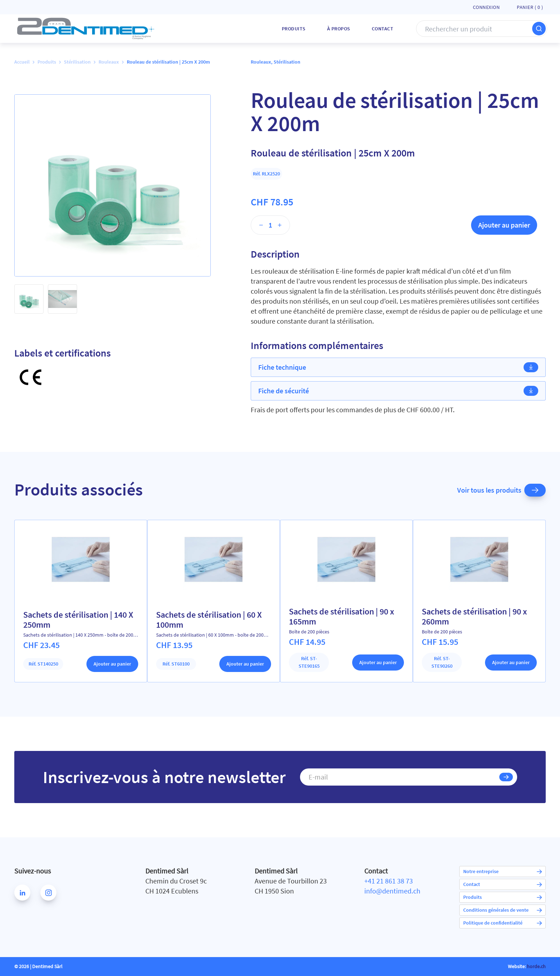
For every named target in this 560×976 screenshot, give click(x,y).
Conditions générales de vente (502, 910)
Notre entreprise (502, 871)
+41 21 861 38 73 (389, 881)
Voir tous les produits (501, 490)
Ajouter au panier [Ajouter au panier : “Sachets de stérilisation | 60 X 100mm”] (245, 664)
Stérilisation (77, 62)
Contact (383, 29)
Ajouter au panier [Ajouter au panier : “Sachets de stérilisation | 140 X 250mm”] (112, 664)
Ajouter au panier (504, 225)
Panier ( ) (530, 7)
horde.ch (536, 966)
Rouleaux (109, 62)
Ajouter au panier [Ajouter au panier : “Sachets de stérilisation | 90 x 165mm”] (378, 662)
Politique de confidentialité (502, 923)
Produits (294, 29)
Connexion (486, 7)
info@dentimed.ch (392, 891)
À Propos (339, 29)
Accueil (22, 62)
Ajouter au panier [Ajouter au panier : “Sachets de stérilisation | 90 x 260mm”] (511, 662)
